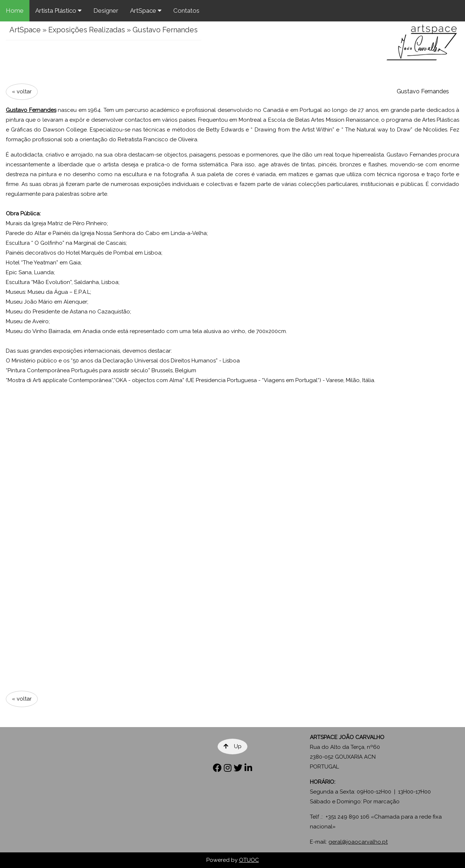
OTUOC (249, 860)
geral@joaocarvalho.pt (358, 842)
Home (15, 11)
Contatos (186, 11)
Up (232, 746)
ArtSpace (146, 11)
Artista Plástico (58, 11)
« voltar (22, 92)
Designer (106, 11)
